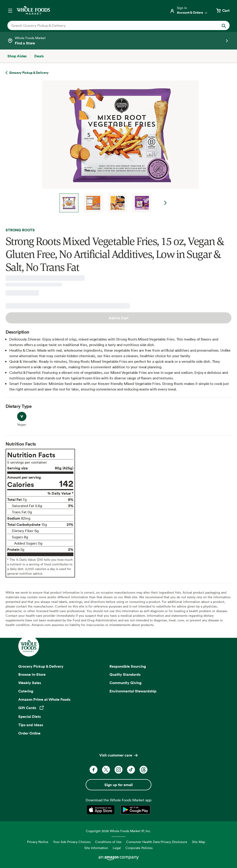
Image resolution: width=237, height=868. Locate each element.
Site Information (96, 848)
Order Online (29, 733)
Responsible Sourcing (128, 666)
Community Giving (126, 683)
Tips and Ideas (31, 725)
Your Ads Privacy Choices (72, 842)
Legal (117, 848)
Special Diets (30, 716)
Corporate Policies (139, 848)
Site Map (198, 842)
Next (165, 203)
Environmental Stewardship (133, 691)
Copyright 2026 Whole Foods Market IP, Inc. (118, 831)
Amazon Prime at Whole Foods (44, 699)
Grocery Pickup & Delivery (41, 666)
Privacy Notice (38, 842)
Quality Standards (125, 674)
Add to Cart (118, 318)
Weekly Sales (30, 683)
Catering (26, 691)
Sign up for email (118, 785)
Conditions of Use (108, 842)
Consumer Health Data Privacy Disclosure (157, 842)
